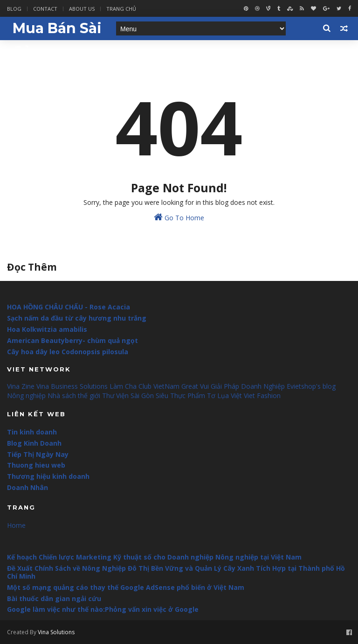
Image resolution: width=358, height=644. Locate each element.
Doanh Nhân (28, 487)
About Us (82, 9)
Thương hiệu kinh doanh (48, 476)
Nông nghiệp (26, 395)
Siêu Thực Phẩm (180, 395)
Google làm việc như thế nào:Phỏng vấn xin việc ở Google (103, 609)
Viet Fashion (262, 395)
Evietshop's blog (311, 386)
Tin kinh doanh (32, 432)
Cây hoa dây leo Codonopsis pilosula (68, 352)
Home (16, 525)
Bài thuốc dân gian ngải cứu (54, 598)
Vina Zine (21, 386)
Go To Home (179, 217)
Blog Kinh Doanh (34, 443)
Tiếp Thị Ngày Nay (38, 454)
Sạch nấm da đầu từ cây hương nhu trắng (77, 318)
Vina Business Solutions (72, 386)
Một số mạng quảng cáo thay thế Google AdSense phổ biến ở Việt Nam (126, 587)
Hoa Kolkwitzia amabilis (47, 329)
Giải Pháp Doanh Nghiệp (248, 386)
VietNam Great (176, 386)
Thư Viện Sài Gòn (128, 395)
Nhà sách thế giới (74, 395)
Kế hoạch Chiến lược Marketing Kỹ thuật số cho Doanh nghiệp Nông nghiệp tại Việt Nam (154, 557)
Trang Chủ (121, 9)
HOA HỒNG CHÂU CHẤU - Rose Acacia (69, 307)
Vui (204, 386)
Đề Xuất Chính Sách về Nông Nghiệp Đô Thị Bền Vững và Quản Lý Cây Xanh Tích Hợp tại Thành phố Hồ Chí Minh (176, 572)
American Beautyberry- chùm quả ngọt (72, 340)
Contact (45, 9)
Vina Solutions (56, 632)
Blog (14, 9)
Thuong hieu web (36, 465)
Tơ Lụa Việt (224, 395)
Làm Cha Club (131, 386)
